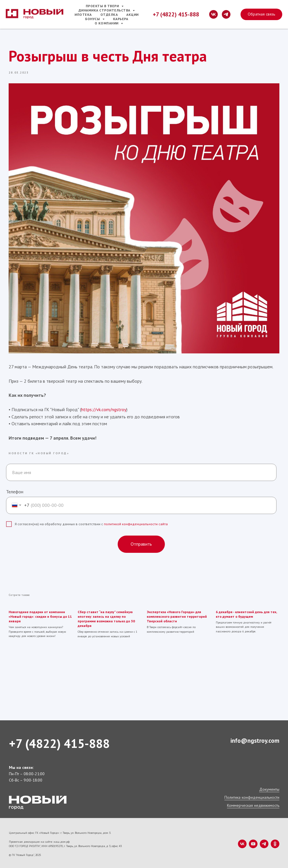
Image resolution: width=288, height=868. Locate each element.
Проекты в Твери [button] (103, 6)
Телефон (15, 491)
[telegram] (226, 14)
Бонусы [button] (93, 19)
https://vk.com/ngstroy (104, 409)
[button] (261, 14)
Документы (269, 788)
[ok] (275, 842)
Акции (132, 15)
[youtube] (253, 842)
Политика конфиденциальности (252, 796)
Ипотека (83, 15)
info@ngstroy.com (255, 739)
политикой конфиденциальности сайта (136, 523)
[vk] (213, 14)
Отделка (109, 15)
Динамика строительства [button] (105, 10)
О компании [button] (107, 23)
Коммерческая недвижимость (253, 804)
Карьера (121, 19)
